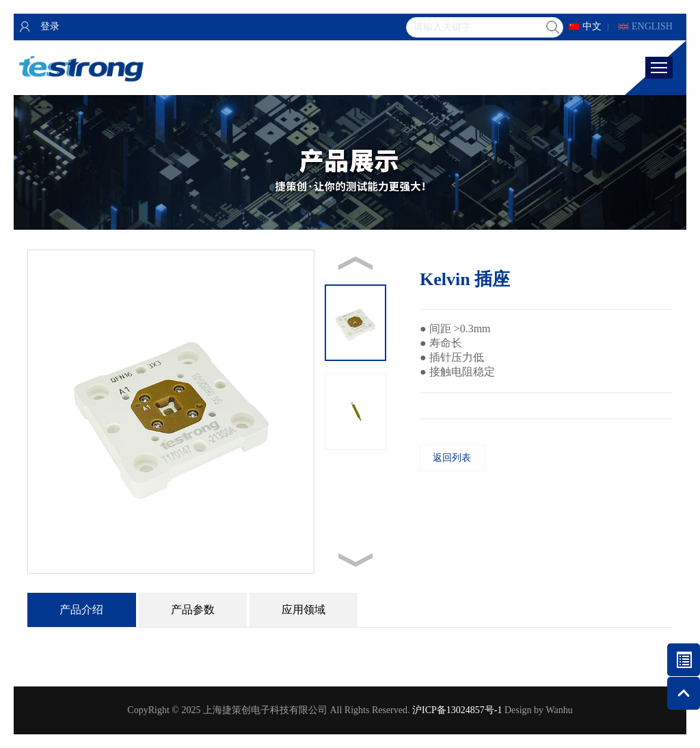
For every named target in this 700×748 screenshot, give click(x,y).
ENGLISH (652, 26)
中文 (592, 26)
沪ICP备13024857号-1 (457, 710)
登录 (50, 26)
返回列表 (452, 458)
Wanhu (559, 710)
